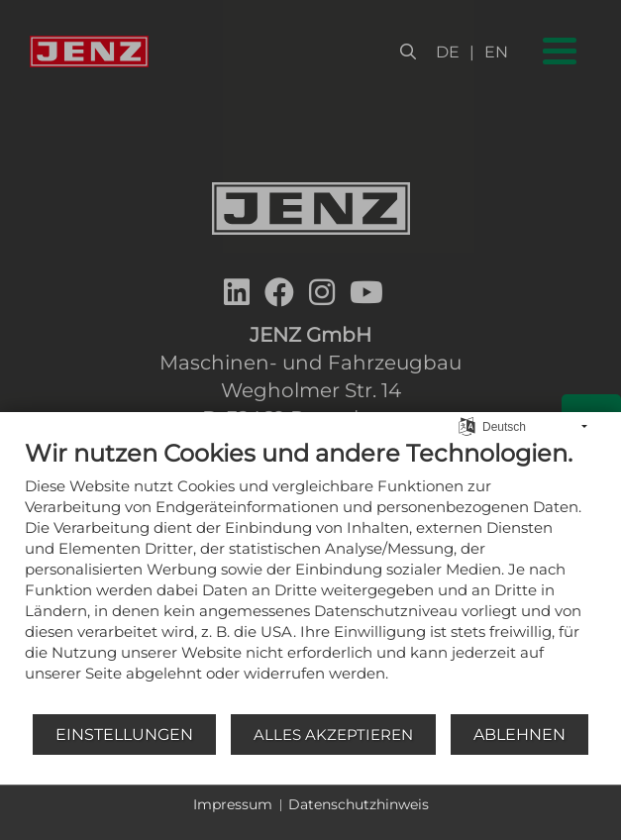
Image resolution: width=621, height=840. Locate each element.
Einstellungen (124, 735)
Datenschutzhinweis (359, 804)
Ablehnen (519, 735)
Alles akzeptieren (333, 735)
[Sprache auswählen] (467, 425)
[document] (310, 576)
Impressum (233, 804)
